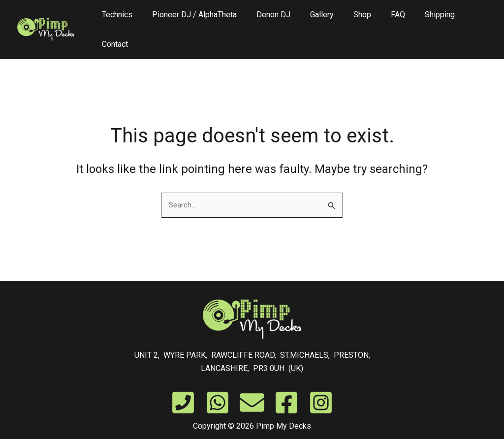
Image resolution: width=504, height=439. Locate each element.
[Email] (252, 383)
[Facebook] (286, 383)
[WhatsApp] (218, 383)
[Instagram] (321, 383)
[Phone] (183, 383)
